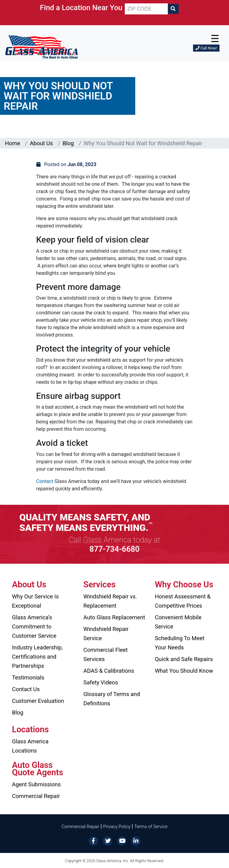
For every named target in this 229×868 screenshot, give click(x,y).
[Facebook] (93, 841)
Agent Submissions (36, 784)
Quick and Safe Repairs (184, 659)
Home (13, 143)
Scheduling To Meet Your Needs (180, 643)
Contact (45, 481)
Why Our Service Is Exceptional (35, 601)
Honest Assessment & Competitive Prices (183, 601)
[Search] (173, 9)
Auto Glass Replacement (114, 617)
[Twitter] (108, 841)
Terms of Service (151, 827)
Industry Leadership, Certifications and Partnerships (37, 657)
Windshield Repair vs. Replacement (110, 601)
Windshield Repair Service (106, 634)
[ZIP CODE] (146, 9)
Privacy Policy (117, 827)
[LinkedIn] (136, 841)
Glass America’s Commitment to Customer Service (34, 627)
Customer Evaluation (38, 701)
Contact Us (26, 689)
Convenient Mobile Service (178, 622)
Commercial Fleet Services (105, 654)
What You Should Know (184, 671)
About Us (41, 143)
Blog (68, 143)
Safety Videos (101, 682)
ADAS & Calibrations (109, 671)
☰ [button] (215, 39)
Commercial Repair (36, 796)
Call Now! (206, 48)
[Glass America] (41, 47)
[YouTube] (122, 841)
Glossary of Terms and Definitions (112, 699)
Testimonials (28, 677)
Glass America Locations (30, 746)
